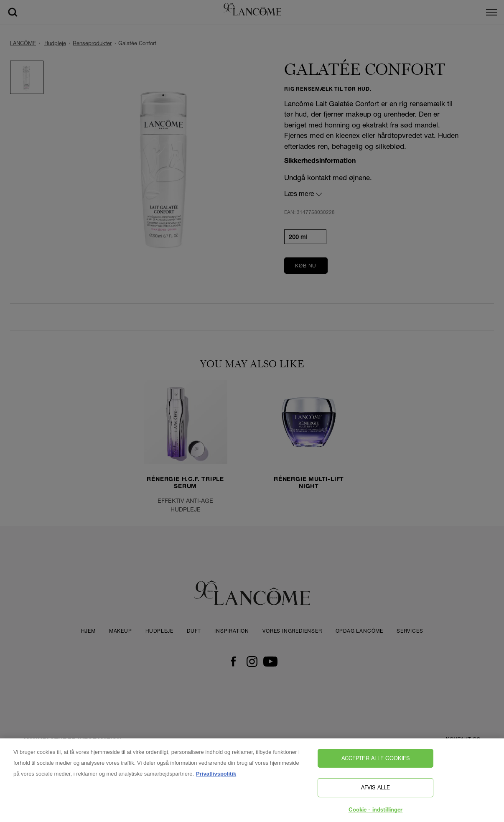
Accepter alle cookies (376, 761)
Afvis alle (375, 790)
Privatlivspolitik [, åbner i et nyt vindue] (216, 777)
